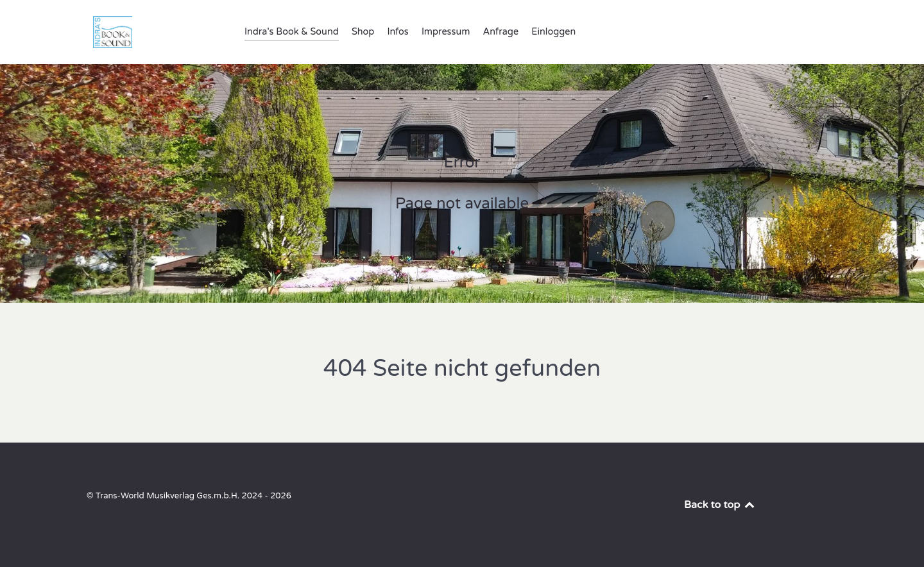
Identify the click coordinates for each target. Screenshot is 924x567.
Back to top (720, 505)
